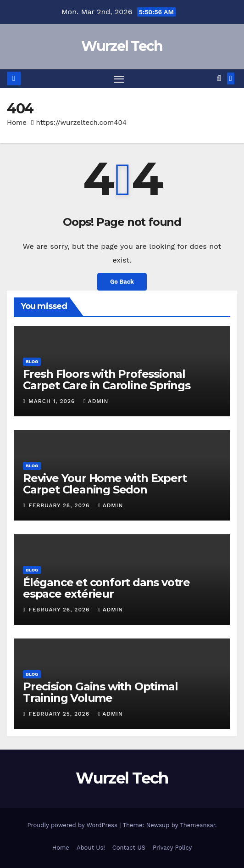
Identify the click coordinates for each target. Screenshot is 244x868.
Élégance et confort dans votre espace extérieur (106, 588)
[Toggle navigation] (119, 79)
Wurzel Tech (122, 46)
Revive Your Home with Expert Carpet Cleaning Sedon (105, 484)
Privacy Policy (172, 848)
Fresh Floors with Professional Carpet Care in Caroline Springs (107, 380)
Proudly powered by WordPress (73, 825)
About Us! (91, 848)
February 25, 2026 (60, 714)
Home (17, 123)
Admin (96, 401)
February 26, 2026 (60, 610)
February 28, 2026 (60, 505)
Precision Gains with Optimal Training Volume (100, 692)
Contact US (129, 848)
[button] (219, 78)
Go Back (122, 282)
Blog (32, 361)
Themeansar (197, 825)
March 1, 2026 (53, 401)
